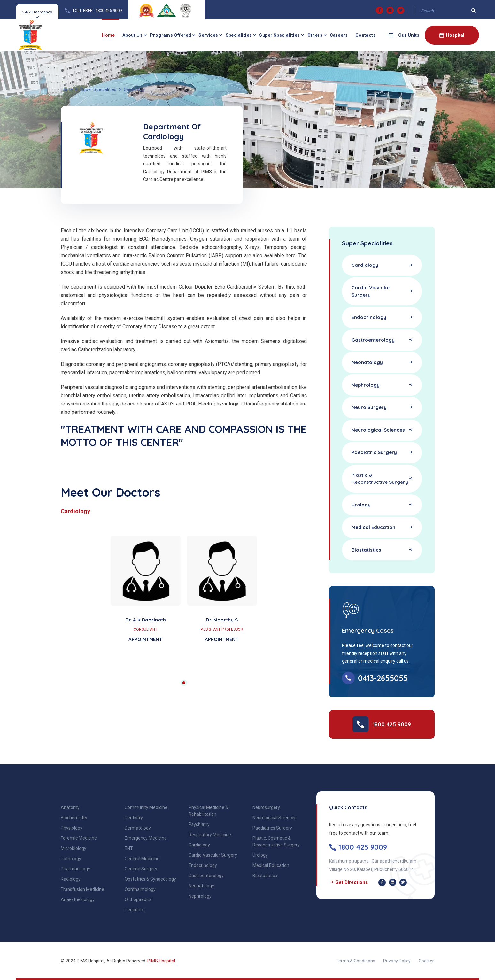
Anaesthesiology (78, 899)
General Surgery (141, 869)
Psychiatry (199, 824)
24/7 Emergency (37, 12)
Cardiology (199, 845)
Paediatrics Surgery (272, 828)
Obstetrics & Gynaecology (150, 879)
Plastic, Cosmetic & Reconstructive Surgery (276, 841)
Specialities (239, 35)
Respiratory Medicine (210, 835)
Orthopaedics (138, 899)
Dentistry (134, 818)
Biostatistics (265, 876)
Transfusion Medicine (82, 889)
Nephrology (200, 896)
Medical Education (271, 865)
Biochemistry (74, 818)
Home (108, 35)
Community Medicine (146, 807)
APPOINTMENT (145, 639)
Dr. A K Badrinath (146, 620)
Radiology (71, 879)
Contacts (366, 35)
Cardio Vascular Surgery (213, 855)
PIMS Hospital (161, 961)
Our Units (409, 35)
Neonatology (201, 886)
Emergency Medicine (146, 838)
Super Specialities (279, 35)
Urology (260, 855)
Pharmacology (75, 869)
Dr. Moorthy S (222, 620)
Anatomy (70, 807)
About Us (132, 35)
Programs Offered (170, 35)
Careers (339, 35)
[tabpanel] (184, 601)
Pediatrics (135, 910)
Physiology (72, 828)
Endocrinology (203, 865)
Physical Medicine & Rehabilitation (208, 811)
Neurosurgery (266, 807)
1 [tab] (184, 683)
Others (315, 35)
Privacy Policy (397, 961)
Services (208, 35)
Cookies (427, 961)
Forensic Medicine (79, 838)
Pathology (71, 859)
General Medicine (142, 859)
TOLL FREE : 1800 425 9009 (97, 10)
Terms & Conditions (356, 961)
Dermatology (138, 828)
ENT (129, 848)
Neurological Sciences (275, 818)
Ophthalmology (140, 889)
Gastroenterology (206, 876)
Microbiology (73, 848)
